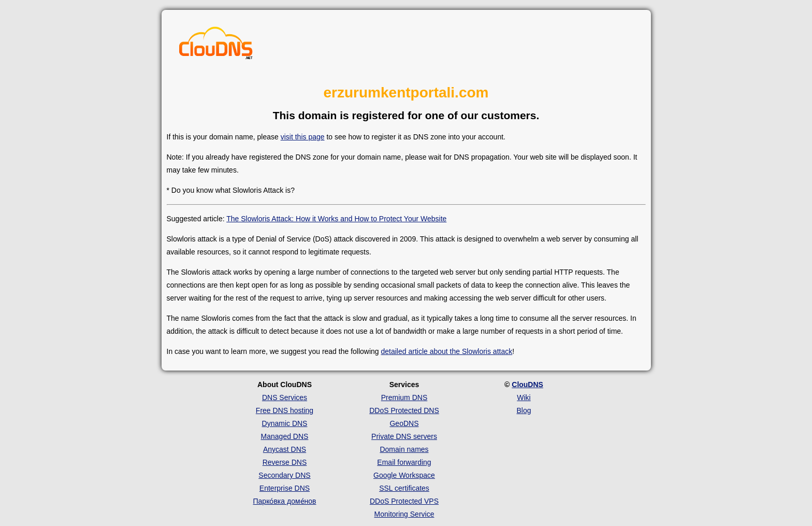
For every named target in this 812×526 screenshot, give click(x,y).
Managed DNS (285, 436)
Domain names (404, 449)
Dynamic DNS (285, 423)
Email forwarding (404, 462)
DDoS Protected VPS (404, 501)
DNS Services (285, 397)
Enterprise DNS (285, 488)
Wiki (524, 397)
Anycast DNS (285, 449)
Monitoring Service (404, 514)
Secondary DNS (284, 475)
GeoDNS (404, 423)
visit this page (303, 137)
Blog (524, 410)
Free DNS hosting (285, 410)
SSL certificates (404, 488)
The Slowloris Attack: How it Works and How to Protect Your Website (336, 219)
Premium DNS (404, 397)
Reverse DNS (285, 462)
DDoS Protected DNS (404, 410)
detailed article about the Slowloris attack (447, 351)
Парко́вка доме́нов (285, 501)
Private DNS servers (404, 436)
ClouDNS (527, 385)
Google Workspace (404, 475)
